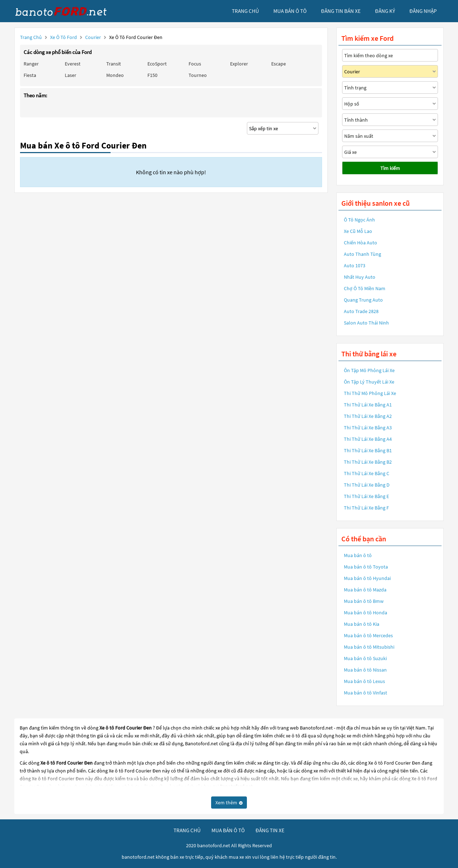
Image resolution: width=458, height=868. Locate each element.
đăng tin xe (270, 830)
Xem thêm (229, 803)
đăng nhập (423, 11)
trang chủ (245, 11)
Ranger (31, 64)
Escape (279, 64)
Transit (114, 64)
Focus (195, 64)
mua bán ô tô (290, 11)
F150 (152, 75)
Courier (94, 37)
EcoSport (157, 64)
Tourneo (198, 75)
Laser (70, 75)
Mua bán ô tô (358, 555)
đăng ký (385, 11)
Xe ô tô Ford (64, 37)
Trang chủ (31, 37)
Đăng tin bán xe (341, 11)
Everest (73, 64)
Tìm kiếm (390, 168)
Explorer (239, 64)
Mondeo (115, 75)
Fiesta (30, 75)
